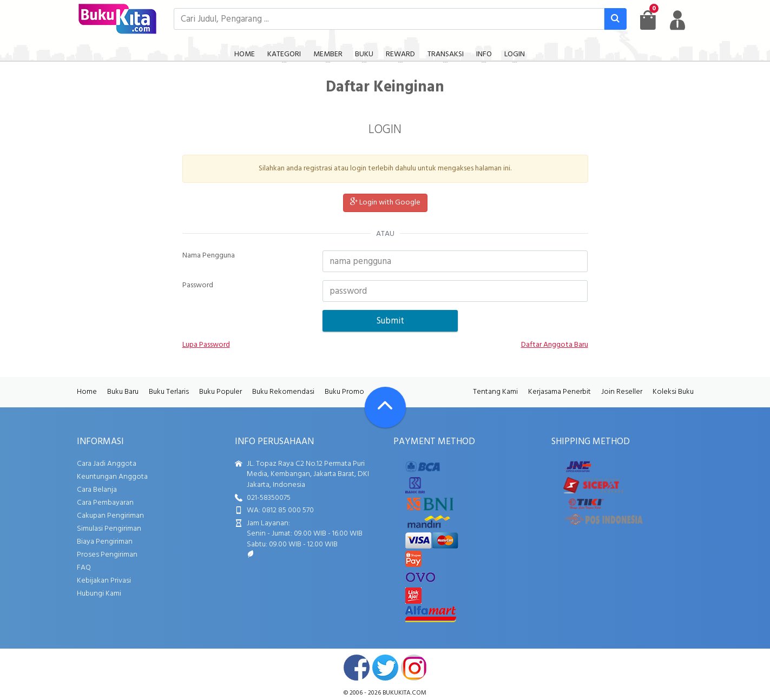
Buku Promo (344, 392)
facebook (357, 668)
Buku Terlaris (169, 392)
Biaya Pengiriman (105, 542)
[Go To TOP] (385, 407)
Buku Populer (221, 392)
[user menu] (677, 20)
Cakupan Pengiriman (110, 516)
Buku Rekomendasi (283, 392)
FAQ (84, 568)
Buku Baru (123, 392)
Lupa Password (206, 345)
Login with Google (385, 203)
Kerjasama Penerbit (560, 392)
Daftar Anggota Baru (555, 345)
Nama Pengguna (209, 256)
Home (87, 392)
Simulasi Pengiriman (109, 529)
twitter (385, 668)
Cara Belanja (97, 490)
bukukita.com (404, 693)
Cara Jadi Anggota (107, 464)
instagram (414, 668)
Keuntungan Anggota (112, 477)
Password (198, 286)
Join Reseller (622, 392)
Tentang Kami (495, 392)
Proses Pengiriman (107, 555)
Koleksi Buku (673, 392)
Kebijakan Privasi (104, 581)
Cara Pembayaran (105, 503)
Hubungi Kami (99, 594)
